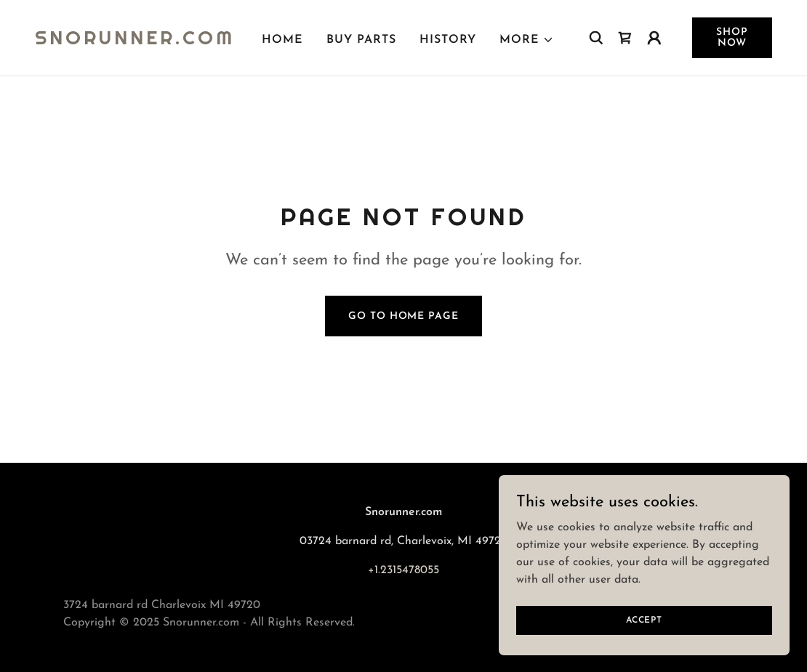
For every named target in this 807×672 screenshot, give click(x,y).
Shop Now (732, 38)
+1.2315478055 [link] (403, 570)
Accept (644, 620)
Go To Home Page (403, 316)
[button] (527, 40)
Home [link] (282, 40)
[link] (135, 41)
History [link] (448, 40)
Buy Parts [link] (361, 40)
